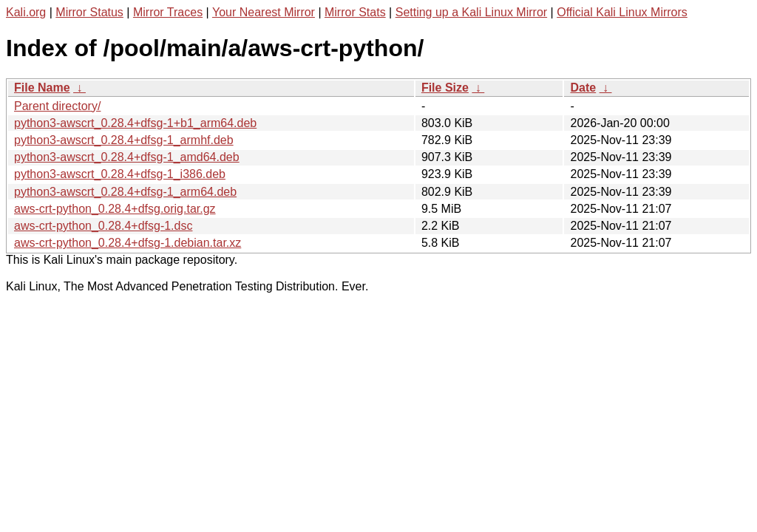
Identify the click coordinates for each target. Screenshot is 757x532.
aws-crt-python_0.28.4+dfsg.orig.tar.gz (115, 209)
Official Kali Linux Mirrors (622, 12)
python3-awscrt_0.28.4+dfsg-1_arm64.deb (125, 192)
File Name (42, 88)
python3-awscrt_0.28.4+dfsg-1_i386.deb (120, 174)
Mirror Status (89, 12)
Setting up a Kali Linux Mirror (471, 12)
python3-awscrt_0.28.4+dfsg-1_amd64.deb (127, 157)
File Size (445, 88)
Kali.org (26, 12)
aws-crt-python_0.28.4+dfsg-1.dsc (103, 226)
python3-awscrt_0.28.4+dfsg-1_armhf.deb (124, 140)
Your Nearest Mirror (264, 12)
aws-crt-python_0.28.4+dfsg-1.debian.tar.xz (128, 243)
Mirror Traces (168, 12)
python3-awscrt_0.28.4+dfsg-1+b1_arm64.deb (135, 123)
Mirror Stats (355, 12)
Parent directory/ (57, 106)
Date (583, 88)
